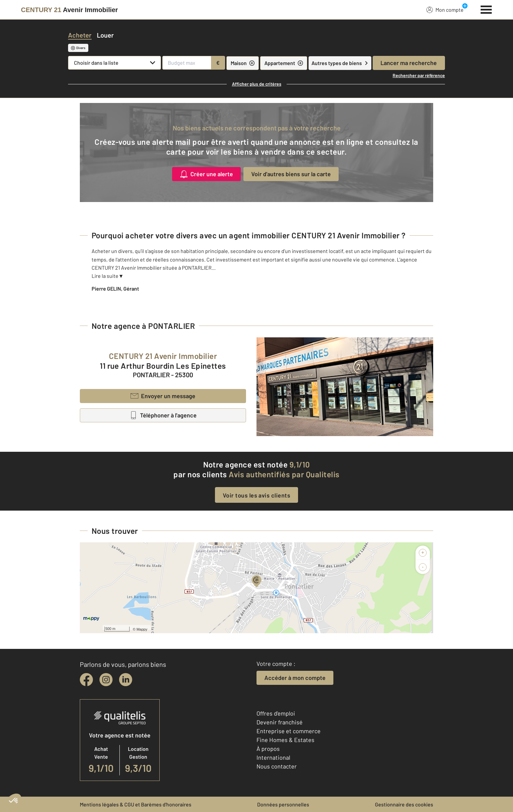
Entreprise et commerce (289, 731)
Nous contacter (277, 766)
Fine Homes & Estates (285, 740)
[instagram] (106, 680)
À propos (268, 749)
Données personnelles (283, 804)
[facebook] (86, 680)
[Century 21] (69, 10)
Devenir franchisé (280, 722)
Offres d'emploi (276, 713)
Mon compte (445, 9)
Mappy (142, 629)
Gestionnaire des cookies (404, 804)
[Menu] (486, 9)
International (273, 757)
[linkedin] (126, 680)
